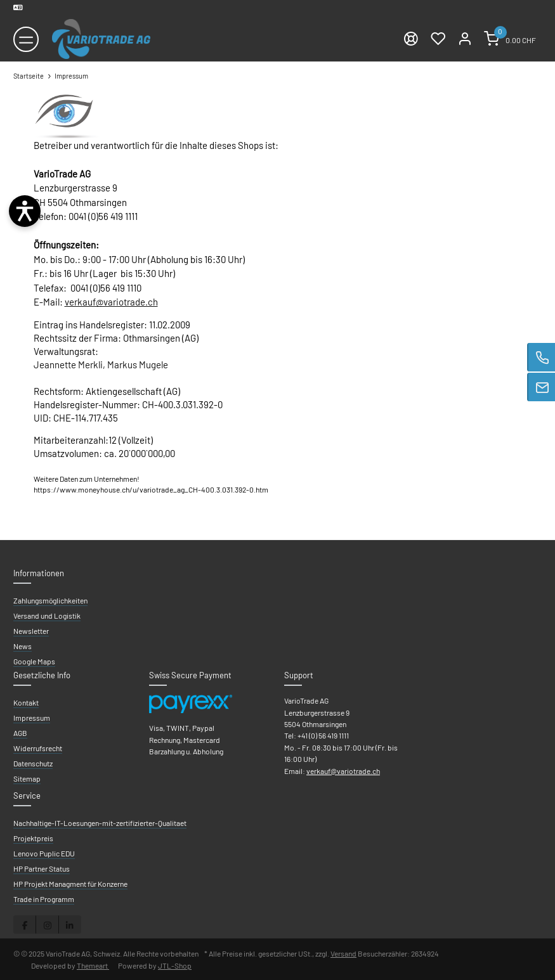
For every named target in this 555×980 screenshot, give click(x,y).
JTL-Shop (175, 965)
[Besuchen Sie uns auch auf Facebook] (25, 925)
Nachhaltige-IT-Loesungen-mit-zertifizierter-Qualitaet (100, 823)
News (23, 646)
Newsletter (31, 631)
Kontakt (26, 702)
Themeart (93, 965)
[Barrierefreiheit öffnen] (25, 211)
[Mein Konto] (465, 39)
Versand (343, 953)
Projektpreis (33, 838)
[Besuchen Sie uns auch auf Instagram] (47, 925)
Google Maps (34, 661)
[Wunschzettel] (438, 39)
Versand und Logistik (47, 616)
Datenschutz (33, 763)
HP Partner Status (42, 868)
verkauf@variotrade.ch (111, 302)
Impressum (32, 718)
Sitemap (27, 778)
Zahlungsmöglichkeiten (50, 600)
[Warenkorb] (510, 39)
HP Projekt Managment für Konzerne (70, 884)
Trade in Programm (44, 899)
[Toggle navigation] (26, 39)
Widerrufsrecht (38, 748)
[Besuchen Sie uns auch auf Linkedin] (70, 925)
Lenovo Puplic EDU (44, 853)
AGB (20, 733)
